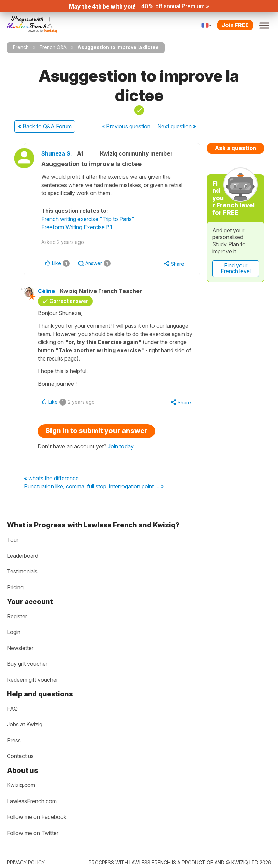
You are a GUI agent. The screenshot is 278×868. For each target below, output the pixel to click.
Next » (177, 126)
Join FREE (235, 25)
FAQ (12, 709)
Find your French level (236, 268)
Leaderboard (23, 556)
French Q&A (53, 47)
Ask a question (236, 148)
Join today (121, 446)
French (21, 47)
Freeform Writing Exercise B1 (77, 227)
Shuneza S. (57, 153)
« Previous (126, 126)
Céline (46, 291)
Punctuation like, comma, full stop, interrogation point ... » (94, 487)
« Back (45, 126)
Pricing (15, 587)
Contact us (20, 756)
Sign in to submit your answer (96, 431)
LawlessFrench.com (32, 801)
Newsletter (20, 648)
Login (14, 632)
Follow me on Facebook (37, 817)
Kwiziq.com (21, 785)
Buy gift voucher (27, 664)
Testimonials (22, 571)
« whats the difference (51, 479)
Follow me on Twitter (33, 833)
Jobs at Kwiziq (25, 724)
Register (17, 616)
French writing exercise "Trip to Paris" (88, 219)
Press (14, 740)
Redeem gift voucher (32, 680)
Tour (13, 540)
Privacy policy (26, 862)
